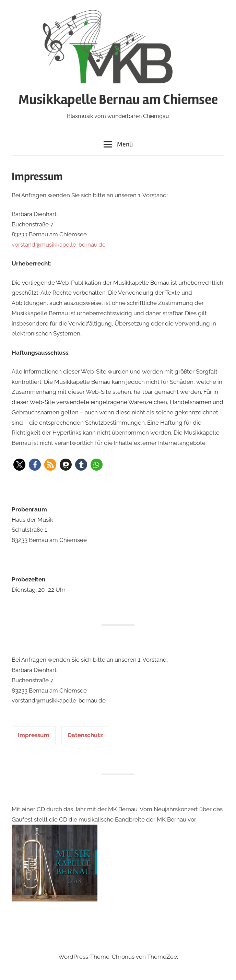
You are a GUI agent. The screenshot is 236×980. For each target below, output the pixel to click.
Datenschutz (85, 735)
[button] (19, 465)
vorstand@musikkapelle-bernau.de (59, 245)
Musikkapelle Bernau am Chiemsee (118, 100)
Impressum (34, 735)
